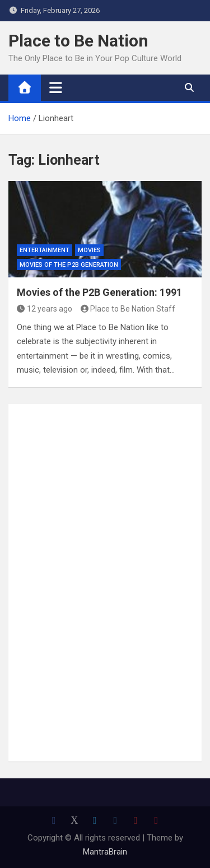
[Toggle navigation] (56, 87)
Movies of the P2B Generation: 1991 (99, 292)
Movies (89, 250)
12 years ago (45, 309)
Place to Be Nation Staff (128, 309)
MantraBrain (105, 852)
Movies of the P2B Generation (69, 265)
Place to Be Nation (78, 41)
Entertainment (45, 250)
